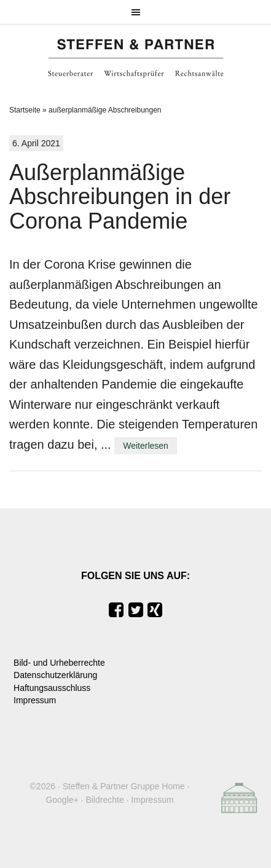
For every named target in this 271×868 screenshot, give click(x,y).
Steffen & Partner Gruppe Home (124, 786)
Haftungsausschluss (52, 688)
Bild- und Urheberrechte (59, 663)
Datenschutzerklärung (55, 675)
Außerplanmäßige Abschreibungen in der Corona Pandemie (120, 197)
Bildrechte (104, 800)
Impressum (35, 700)
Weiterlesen (146, 446)
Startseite (25, 110)
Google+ (62, 800)
